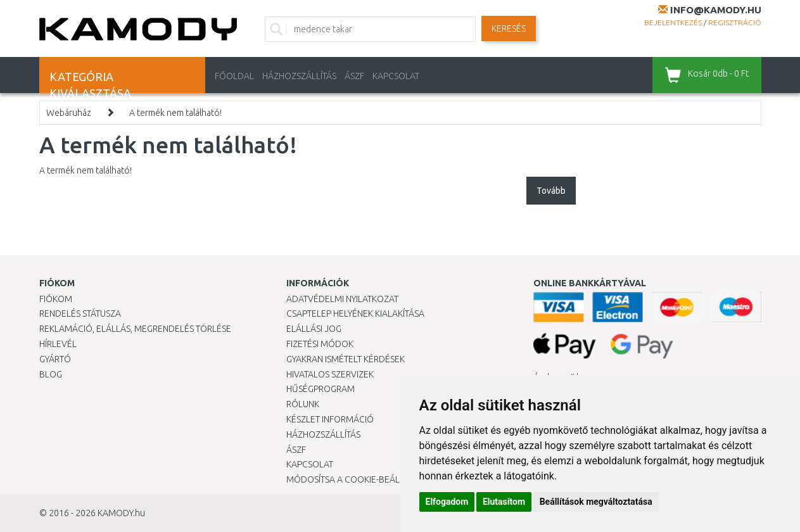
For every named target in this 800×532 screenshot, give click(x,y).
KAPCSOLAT (396, 76)
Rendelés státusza (80, 313)
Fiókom (56, 299)
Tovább (551, 191)
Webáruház (69, 113)
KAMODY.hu (121, 513)
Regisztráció (735, 22)
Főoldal (234, 76)
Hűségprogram (321, 389)
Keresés (509, 28)
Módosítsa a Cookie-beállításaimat (365, 479)
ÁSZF (354, 76)
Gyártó (55, 359)
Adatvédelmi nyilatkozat (342, 299)
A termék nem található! (175, 113)
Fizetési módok (320, 344)
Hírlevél (58, 344)
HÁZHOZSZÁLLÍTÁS (299, 76)
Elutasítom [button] (504, 502)
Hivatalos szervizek (330, 374)
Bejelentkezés (673, 22)
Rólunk (303, 404)
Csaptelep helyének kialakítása (355, 313)
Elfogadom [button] (447, 502)
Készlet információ (330, 419)
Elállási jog (314, 329)
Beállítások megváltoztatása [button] (596, 502)
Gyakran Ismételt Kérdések (346, 359)
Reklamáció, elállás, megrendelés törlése (135, 329)
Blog (51, 374)
